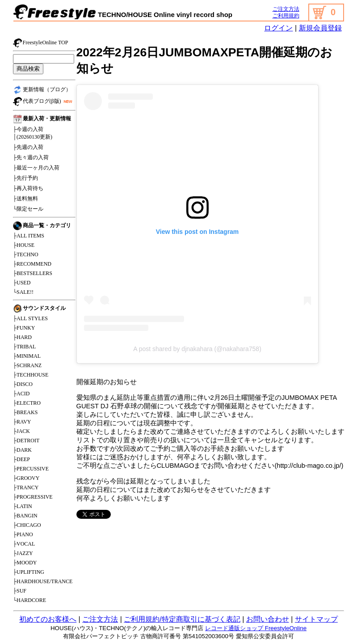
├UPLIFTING (29, 572)
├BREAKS (25, 412)
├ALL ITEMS (29, 236)
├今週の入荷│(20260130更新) (33, 133)
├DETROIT (26, 441)
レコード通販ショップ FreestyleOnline (256, 628)
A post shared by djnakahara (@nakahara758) (197, 349)
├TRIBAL (25, 347)
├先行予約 (26, 178)
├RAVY (22, 422)
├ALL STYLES (30, 318)
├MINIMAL (27, 356)
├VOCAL (24, 544)
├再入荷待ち (28, 188)
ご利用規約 (286, 16)
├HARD (23, 337)
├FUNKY (24, 328)
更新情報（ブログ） (42, 90)
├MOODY (25, 563)
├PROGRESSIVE (33, 497)
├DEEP (22, 459)
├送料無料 (26, 199)
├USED (22, 283)
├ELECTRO (27, 403)
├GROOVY (26, 478)
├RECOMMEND (32, 264)
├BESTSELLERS (33, 273)
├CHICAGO (27, 525)
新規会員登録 (320, 28)
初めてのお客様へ (48, 619)
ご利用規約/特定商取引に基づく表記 (182, 619)
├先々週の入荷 (31, 157)
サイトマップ (316, 619)
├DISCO (23, 384)
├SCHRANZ (27, 365)
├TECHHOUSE (31, 375)
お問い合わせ (268, 619)
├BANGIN (25, 516)
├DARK (23, 450)
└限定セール (28, 209)
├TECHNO (26, 254)
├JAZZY (23, 553)
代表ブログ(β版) (44, 102)
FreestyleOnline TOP (41, 43)
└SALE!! (23, 292)
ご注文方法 (286, 9)
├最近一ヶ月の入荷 (36, 168)
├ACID (21, 394)
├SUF (20, 591)
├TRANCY (26, 487)
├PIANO (23, 534)
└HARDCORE (30, 600)
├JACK (22, 431)
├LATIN (23, 506)
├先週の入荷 (28, 147)
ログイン (278, 28)
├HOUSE (24, 245)
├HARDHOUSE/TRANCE (43, 581)
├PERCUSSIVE (31, 469)
